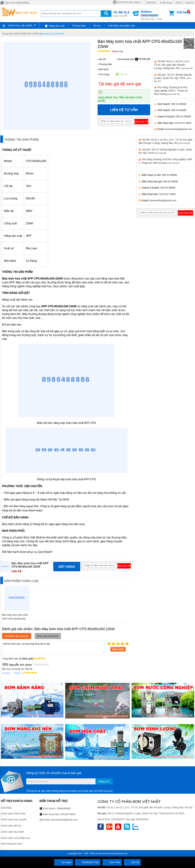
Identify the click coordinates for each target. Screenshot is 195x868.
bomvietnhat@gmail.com (179, 129)
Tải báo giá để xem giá (120, 84)
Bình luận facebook (48, 636)
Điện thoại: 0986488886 (14, 3)
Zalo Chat (112, 862)
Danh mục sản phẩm (20, 25)
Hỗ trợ (179, 3)
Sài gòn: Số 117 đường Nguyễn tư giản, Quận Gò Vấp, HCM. (173, 78)
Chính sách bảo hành (13, 832)
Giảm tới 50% (121, 14)
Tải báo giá (143, 59)
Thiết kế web (96, 853)
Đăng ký (104, 782)
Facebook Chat (88, 862)
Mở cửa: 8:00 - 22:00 (154, 15)
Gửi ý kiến (118, 649)
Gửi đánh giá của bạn (17, 636)
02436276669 (68, 814)
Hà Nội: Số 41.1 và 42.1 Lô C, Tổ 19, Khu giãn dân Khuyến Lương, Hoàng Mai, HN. (173, 65)
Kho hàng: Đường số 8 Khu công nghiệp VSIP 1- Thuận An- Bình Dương (171, 91)
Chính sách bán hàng (128, 2)
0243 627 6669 (183, 123)
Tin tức (97, 26)
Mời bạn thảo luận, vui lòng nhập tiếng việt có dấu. (54, 647)
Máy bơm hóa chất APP (52, 34)
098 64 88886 (179, 104)
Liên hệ (189, 3)
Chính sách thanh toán (13, 814)
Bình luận (117, 52)
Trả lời (6, 673)
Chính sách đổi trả (11, 826)
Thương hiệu (79, 26)
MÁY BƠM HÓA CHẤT (26, 34)
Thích (16, 673)
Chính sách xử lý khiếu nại (15, 838)
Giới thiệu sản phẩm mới (121, 26)
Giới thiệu (151, 3)
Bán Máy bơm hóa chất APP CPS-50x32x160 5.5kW (15, 619)
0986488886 (64, 808)
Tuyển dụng (166, 3)
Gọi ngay (64, 862)
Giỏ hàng (184, 12)
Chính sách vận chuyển (14, 820)
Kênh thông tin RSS (12, 844)
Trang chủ (7, 34)
